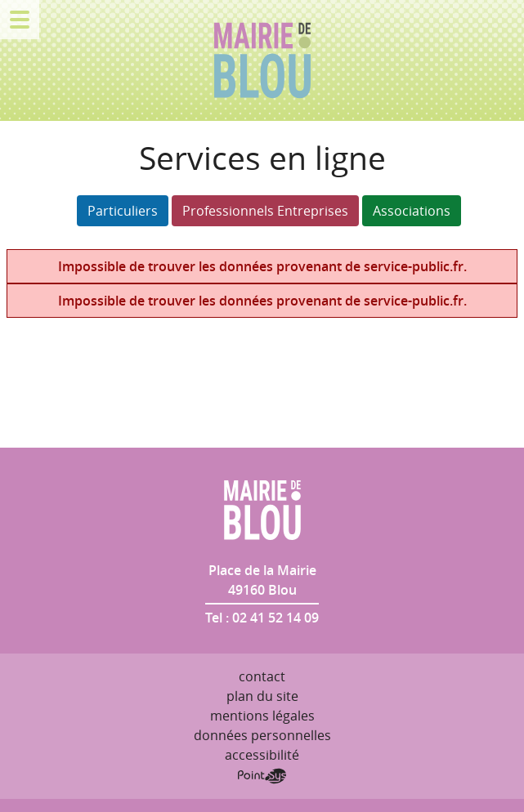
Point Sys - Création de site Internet (262, 776)
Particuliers (123, 211)
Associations (412, 211)
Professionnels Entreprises (265, 211)
